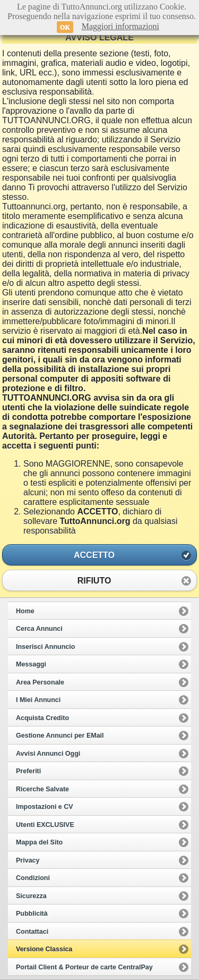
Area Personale (40, 682)
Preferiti (28, 771)
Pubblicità (32, 914)
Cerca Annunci (39, 629)
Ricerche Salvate (42, 789)
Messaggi (31, 664)
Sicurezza (31, 896)
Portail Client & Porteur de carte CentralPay (84, 967)
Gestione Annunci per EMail (60, 736)
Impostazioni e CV (45, 807)
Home (25, 611)
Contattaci (32, 932)
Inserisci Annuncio (45, 647)
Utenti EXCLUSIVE (45, 825)
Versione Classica (44, 949)
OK (65, 27)
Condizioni (33, 878)
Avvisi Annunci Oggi (48, 754)
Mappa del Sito (39, 842)
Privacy (28, 860)
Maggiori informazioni (120, 26)
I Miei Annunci (38, 700)
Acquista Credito (42, 718)
